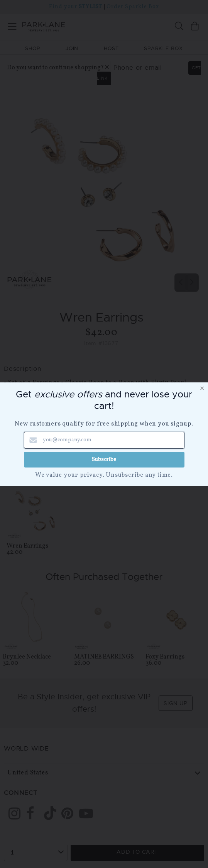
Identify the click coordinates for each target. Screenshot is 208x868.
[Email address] (104, 440)
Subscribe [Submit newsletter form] (104, 459)
